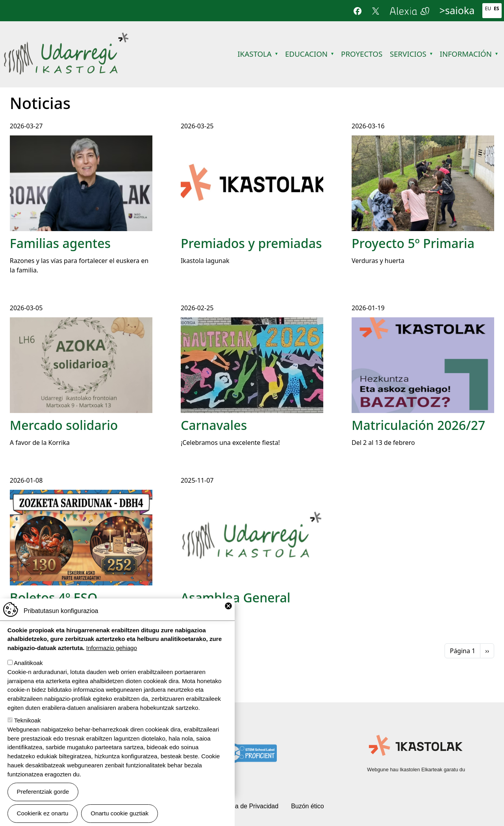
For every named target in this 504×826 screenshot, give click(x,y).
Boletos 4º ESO (54, 597)
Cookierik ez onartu (43, 813)
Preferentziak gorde (43, 792)
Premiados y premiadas (251, 243)
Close (228, 606)
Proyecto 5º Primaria (413, 243)
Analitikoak (28, 663)
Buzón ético (308, 806)
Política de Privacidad (248, 806)
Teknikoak (28, 720)
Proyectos (362, 54)
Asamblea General (236, 597)
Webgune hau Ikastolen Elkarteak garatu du (416, 770)
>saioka (457, 10)
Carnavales (214, 425)
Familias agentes (60, 243)
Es (497, 8)
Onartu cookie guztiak (120, 813)
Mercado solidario (64, 425)
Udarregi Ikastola (66, 37)
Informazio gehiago (112, 648)
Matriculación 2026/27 (418, 425)
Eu (488, 8)
